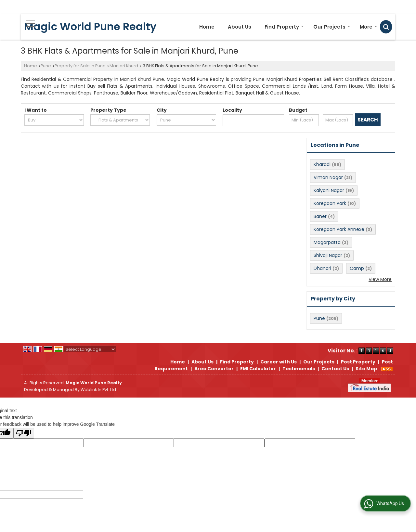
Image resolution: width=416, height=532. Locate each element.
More (369, 27)
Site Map (366, 369)
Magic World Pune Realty (90, 27)
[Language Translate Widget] (90, 349)
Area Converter (214, 369)
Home (207, 27)
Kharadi (322, 164)
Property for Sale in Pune (80, 66)
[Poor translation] (24, 433)
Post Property (358, 362)
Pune (46, 66)
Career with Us (279, 362)
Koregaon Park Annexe (339, 229)
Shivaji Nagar (328, 255)
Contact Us (335, 369)
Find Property (284, 27)
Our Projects (332, 27)
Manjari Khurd (124, 66)
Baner (320, 216)
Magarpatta (327, 242)
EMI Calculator (258, 369)
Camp (357, 268)
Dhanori (322, 268)
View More (380, 279)
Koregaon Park (330, 203)
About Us (240, 27)
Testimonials (299, 369)
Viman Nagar (328, 177)
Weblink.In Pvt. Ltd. (99, 390)
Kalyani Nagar (329, 190)
